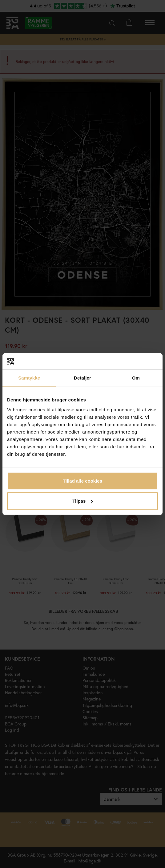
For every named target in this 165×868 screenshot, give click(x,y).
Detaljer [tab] (82, 378)
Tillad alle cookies (82, 481)
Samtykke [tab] (29, 378)
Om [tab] (136, 378)
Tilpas (83, 501)
